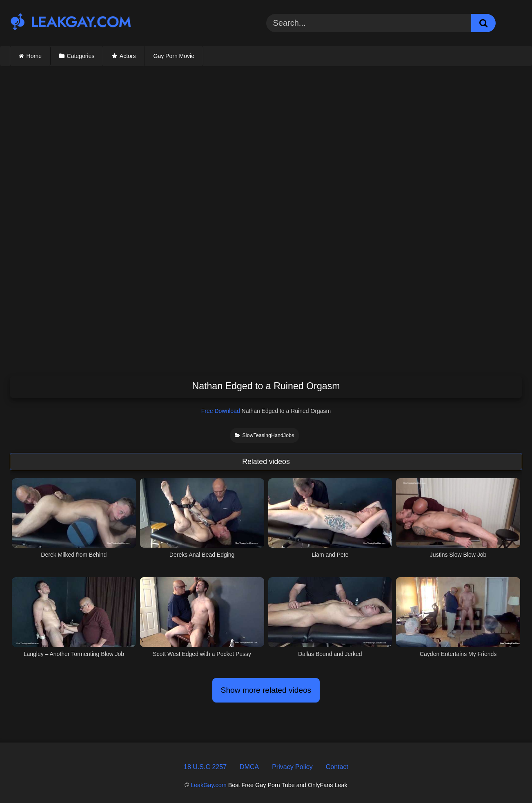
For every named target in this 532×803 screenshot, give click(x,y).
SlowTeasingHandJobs (264, 435)
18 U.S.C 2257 (205, 767)
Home (34, 56)
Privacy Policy (292, 767)
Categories (81, 56)
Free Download (221, 411)
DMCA (249, 767)
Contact (337, 767)
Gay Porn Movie (174, 56)
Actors (128, 56)
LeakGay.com (209, 785)
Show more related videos (266, 690)
